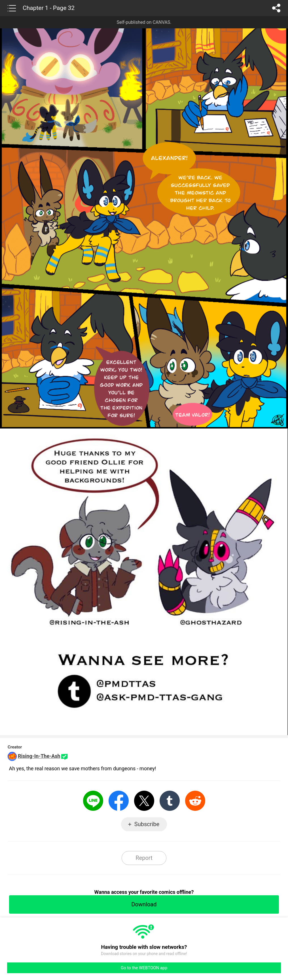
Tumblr (170, 801)
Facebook (119, 801)
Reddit (195, 801)
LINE (93, 801)
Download (144, 904)
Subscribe (147, 824)
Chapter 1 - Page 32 (49, 8)
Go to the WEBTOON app (144, 968)
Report (144, 858)
